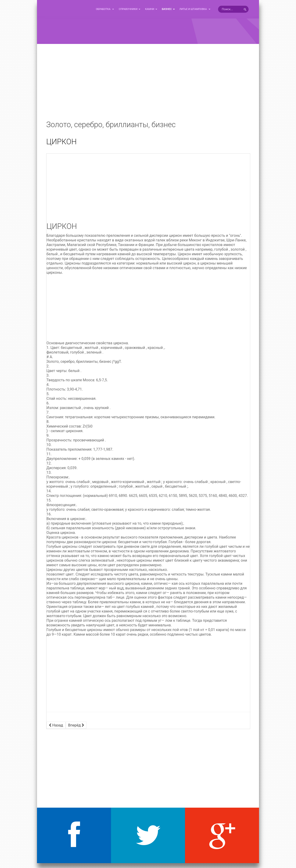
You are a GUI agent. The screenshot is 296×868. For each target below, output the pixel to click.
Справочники (129, 9)
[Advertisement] (148, 86)
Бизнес (168, 9)
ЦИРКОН (62, 142)
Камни (151, 9)
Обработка (105, 9)
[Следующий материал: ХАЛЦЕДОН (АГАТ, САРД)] (76, 725)
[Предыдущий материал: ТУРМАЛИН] (56, 725)
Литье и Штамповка (195, 9)
